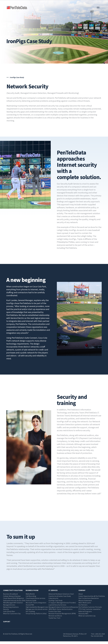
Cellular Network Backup (12, 596)
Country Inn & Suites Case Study (60, 596)
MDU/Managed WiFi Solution (13, 603)
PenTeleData (17, 7)
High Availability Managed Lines (37, 607)
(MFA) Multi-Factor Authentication (60, 609)
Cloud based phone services (35, 598)
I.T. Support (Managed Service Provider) (62, 603)
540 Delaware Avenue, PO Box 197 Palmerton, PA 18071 (75, 635)
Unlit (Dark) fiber (9, 611)
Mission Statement (85, 600)
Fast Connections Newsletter (89, 598)
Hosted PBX (30, 605)
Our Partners (83, 605)
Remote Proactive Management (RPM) (62, 613)
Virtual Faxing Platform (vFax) (36, 613)
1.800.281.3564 (100, 634)
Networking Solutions (11, 607)
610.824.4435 (98, 636)
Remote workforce (55, 616)
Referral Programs (85, 611)
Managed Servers (9, 605)
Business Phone (32, 590)
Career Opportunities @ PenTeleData (92, 596)
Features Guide (31, 600)
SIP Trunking (30, 611)
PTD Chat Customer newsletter (90, 609)
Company (82, 590)
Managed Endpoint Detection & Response (63, 607)
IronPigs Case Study (55, 600)
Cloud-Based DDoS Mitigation (14, 598)
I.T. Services (53, 590)
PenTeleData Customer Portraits (90, 607)
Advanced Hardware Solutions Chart (61, 594)
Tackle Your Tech (54, 618)
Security (6, 609)
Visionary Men (83, 613)
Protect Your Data (55, 611)
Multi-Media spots (85, 603)
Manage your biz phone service (37, 609)
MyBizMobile (30, 594)
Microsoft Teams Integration (36, 603)
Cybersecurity (53, 598)
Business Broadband (10, 594)
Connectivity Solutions (13, 590)
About (81, 594)
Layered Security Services (57, 605)
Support (7, 622)
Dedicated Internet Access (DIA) (14, 600)
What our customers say (87, 616)
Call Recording (31, 596)
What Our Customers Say (12, 613)
